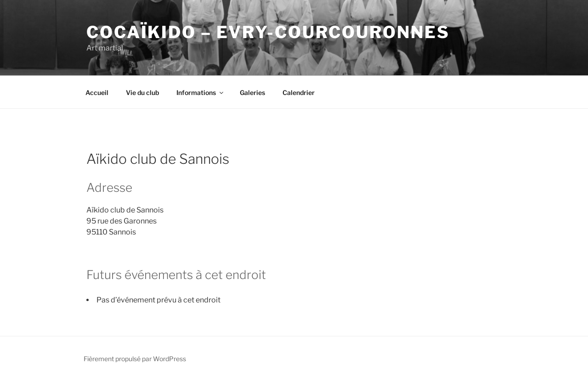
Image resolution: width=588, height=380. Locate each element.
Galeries (252, 92)
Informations (201, 92)
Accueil (97, 92)
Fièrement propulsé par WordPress (135, 359)
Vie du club (142, 92)
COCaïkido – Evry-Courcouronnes (268, 32)
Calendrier (299, 92)
